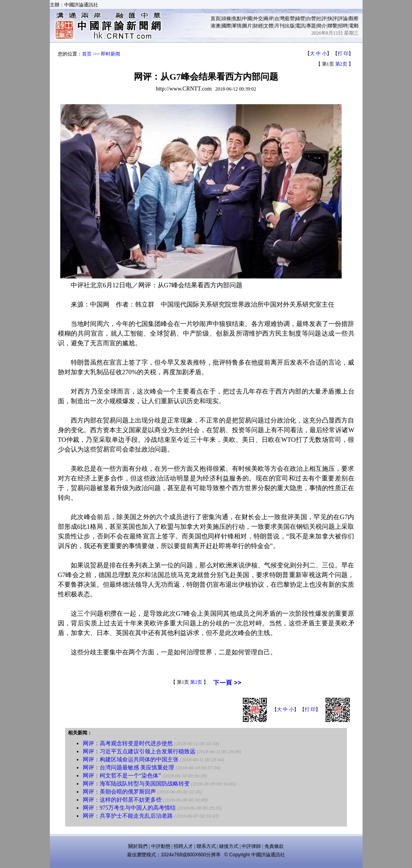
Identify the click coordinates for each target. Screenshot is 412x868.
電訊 (300, 26)
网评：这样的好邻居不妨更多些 (122, 800)
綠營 (300, 19)
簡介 (322, 26)
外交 (258, 19)
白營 (311, 19)
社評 (322, 19)
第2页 (341, 64)
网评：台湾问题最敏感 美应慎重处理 (129, 768)
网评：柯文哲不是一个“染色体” (122, 776)
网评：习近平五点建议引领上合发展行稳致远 (139, 752)
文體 (269, 26)
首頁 (215, 19)
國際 (226, 26)
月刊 (279, 26)
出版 (290, 26)
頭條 (226, 19)
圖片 (247, 26)
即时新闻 (111, 54)
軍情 (237, 26)
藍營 (290, 19)
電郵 (354, 26)
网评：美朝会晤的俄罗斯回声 (119, 792)
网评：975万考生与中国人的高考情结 (129, 808)
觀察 (354, 19)
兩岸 (269, 19)
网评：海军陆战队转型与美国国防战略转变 (136, 784)
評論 (343, 19)
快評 (332, 19)
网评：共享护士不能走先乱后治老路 (128, 816)
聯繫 (332, 26)
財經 (258, 26)
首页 (87, 54)
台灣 (279, 19)
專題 (311, 26)
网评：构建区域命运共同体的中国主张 (131, 760)
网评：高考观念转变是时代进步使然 (128, 743)
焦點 (237, 19)
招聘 (343, 26)
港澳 (215, 26)
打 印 (343, 54)
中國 (247, 19)
